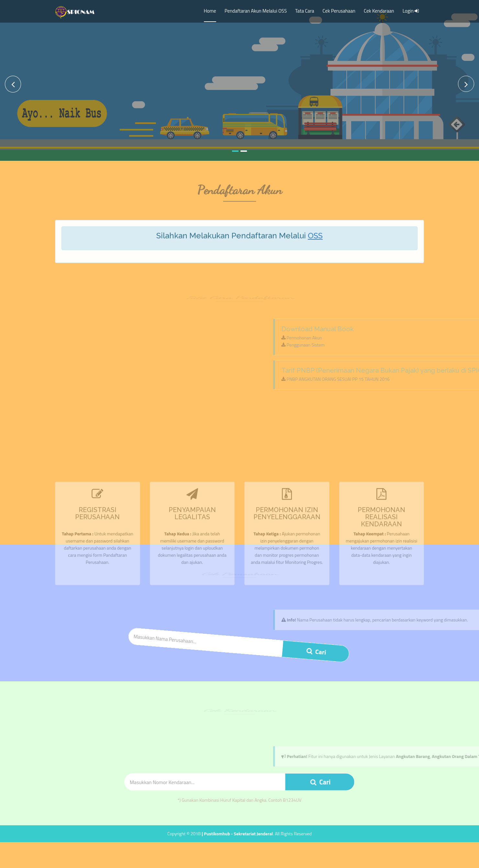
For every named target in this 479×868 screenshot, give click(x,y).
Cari (316, 649)
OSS (315, 240)
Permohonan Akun (448, 338)
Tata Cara (305, 11)
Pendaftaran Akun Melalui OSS (256, 11)
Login (411, 11)
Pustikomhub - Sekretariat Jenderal (238, 834)
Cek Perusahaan (339, 11)
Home (210, 11)
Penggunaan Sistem (449, 345)
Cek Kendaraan (379, 11)
